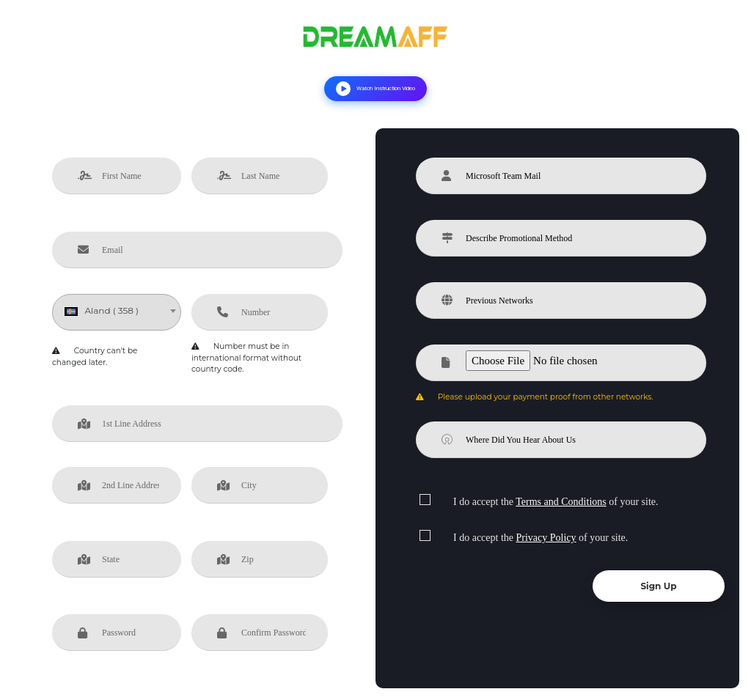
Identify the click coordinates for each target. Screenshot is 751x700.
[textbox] (117, 311)
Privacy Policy (546, 538)
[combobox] (117, 312)
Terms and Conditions (561, 502)
